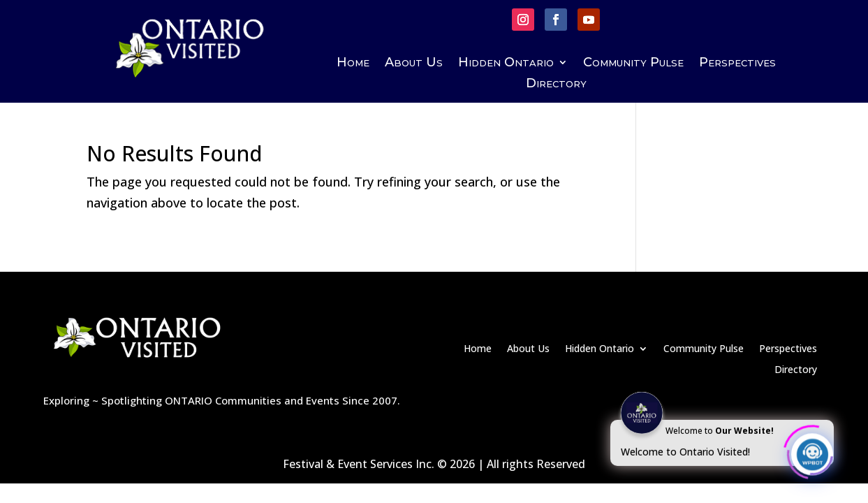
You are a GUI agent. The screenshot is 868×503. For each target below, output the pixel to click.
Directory (556, 85)
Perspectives (737, 64)
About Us (414, 64)
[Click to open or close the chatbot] (812, 452)
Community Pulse (633, 64)
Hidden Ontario (506, 64)
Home (353, 64)
